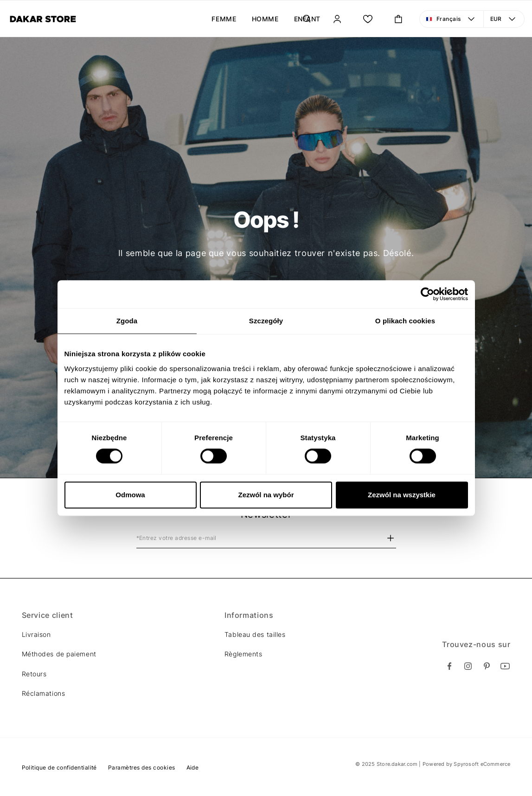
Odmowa (130, 495)
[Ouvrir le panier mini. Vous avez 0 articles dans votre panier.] (398, 19)
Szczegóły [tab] (266, 321)
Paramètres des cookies (142, 767)
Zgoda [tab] (127, 321)
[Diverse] (43, 19)
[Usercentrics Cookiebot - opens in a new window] (427, 294)
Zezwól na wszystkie (402, 495)
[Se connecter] (337, 19)
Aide (193, 767)
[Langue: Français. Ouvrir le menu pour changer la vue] (452, 19)
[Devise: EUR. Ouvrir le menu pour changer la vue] (504, 19)
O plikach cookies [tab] (405, 321)
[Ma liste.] (368, 19)
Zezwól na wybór (266, 495)
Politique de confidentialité (59, 767)
